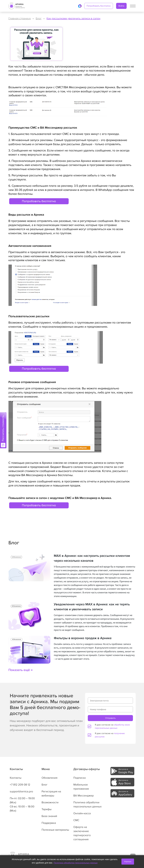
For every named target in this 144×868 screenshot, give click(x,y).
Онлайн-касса (82, 813)
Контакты (16, 778)
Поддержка (49, 823)
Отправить (110, 718)
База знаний (49, 816)
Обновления (50, 778)
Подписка (80, 778)
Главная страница (20, 18)
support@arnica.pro (21, 792)
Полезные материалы (55, 830)
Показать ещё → (21, 670)
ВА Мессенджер (84, 796)
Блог (39, 18)
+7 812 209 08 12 (20, 785)
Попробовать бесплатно (99, 6)
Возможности (50, 802)
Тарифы (47, 809)
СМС (76, 820)
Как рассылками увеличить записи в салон (73, 18)
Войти (121, 6)
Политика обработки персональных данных (76, 863)
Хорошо (128, 862)
